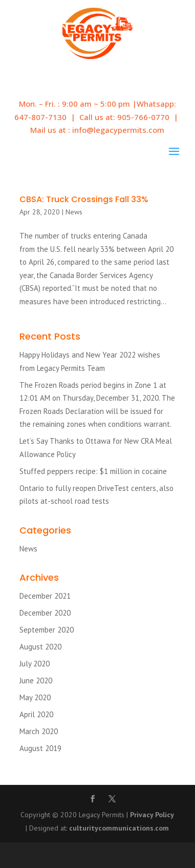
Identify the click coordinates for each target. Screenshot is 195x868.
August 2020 (40, 647)
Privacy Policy (152, 815)
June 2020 (36, 680)
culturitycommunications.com (119, 828)
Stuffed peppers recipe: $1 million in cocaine (93, 471)
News (74, 212)
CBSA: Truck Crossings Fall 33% (84, 199)
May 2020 (35, 697)
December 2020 (45, 613)
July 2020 (35, 664)
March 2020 (39, 731)
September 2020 (47, 630)
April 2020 (36, 714)
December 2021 (45, 596)
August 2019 (40, 748)
